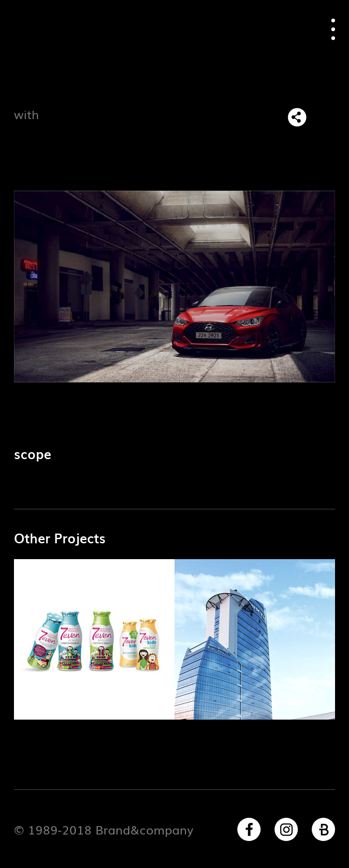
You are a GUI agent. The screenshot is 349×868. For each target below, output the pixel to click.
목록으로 (326, 117)
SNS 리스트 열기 (297, 117)
